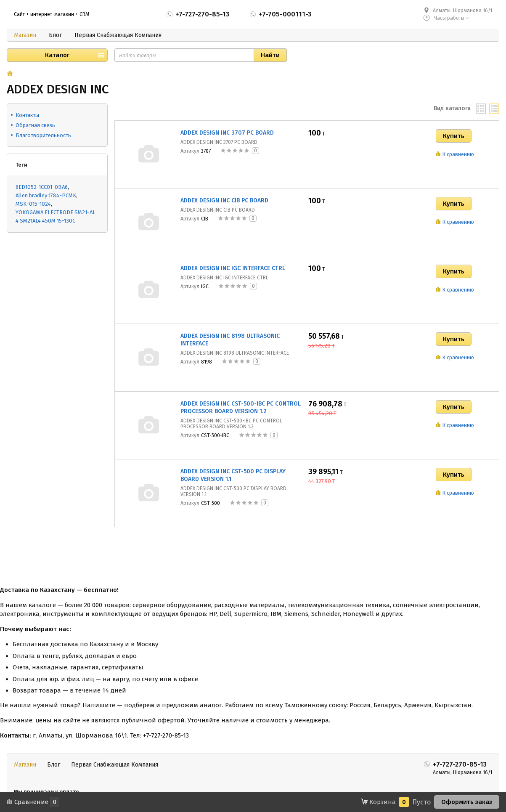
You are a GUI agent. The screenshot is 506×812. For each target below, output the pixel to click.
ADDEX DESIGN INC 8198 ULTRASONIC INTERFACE (230, 340)
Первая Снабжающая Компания (118, 35)
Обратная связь (35, 125)
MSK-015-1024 (33, 204)
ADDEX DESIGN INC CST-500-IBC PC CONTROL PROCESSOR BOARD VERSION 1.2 (241, 407)
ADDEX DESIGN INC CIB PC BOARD (224, 200)
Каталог (57, 55)
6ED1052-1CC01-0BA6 (42, 187)
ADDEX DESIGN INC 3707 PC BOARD (227, 133)
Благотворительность (43, 135)
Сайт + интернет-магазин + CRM (52, 14)
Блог (55, 35)
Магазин (25, 35)
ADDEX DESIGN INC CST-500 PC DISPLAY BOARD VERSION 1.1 (233, 475)
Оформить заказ (467, 802)
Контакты (27, 115)
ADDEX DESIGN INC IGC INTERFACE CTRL (233, 268)
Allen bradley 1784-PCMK (46, 195)
